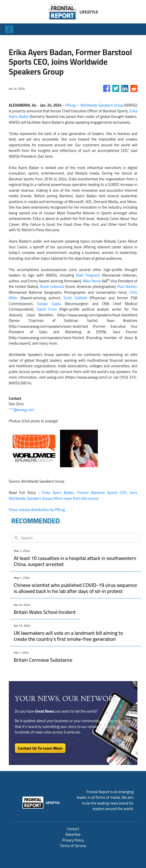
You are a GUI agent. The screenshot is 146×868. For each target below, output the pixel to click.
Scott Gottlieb (75, 298)
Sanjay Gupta (49, 304)
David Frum (47, 309)
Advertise (73, 834)
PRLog (70, 105)
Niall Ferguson (88, 275)
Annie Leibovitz (52, 287)
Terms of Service (73, 846)
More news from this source (76, 498)
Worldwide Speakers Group (102, 105)
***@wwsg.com (22, 410)
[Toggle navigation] (9, 29)
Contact (73, 829)
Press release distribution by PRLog (37, 510)
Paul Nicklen (127, 287)
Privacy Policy (73, 840)
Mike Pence (92, 281)
